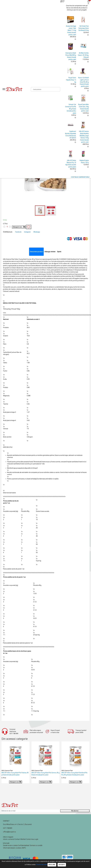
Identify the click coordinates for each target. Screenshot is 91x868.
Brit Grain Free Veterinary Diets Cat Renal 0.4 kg (84, 28)
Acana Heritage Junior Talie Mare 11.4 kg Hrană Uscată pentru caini (71, 30)
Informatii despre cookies (12, 848)
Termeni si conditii (36, 845)
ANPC (24, 848)
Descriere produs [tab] (36, 252)
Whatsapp (37, 232)
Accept (62, 865)
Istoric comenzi (9, 839)
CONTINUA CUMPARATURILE (80, 177)
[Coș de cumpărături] (88, 1)
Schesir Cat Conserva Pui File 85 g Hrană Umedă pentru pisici (71, 109)
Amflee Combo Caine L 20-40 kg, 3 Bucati (83, 55)
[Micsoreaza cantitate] (4, 227)
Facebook (18, 232)
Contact (17, 839)
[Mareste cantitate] (10, 227)
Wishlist (23, 839)
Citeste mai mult (41, 865)
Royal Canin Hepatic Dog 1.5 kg (71, 80)
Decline (52, 865)
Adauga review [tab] (50, 252)
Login (36, 839)
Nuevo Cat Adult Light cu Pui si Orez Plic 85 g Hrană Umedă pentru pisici (84, 82)
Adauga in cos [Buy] (19, 227)
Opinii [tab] (59, 252)
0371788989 (8, 828)
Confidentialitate (24, 845)
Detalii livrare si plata (10, 845)
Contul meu (30, 839)
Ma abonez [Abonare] (75, 811)
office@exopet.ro (9, 832)
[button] (51, 211)
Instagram (28, 232)
